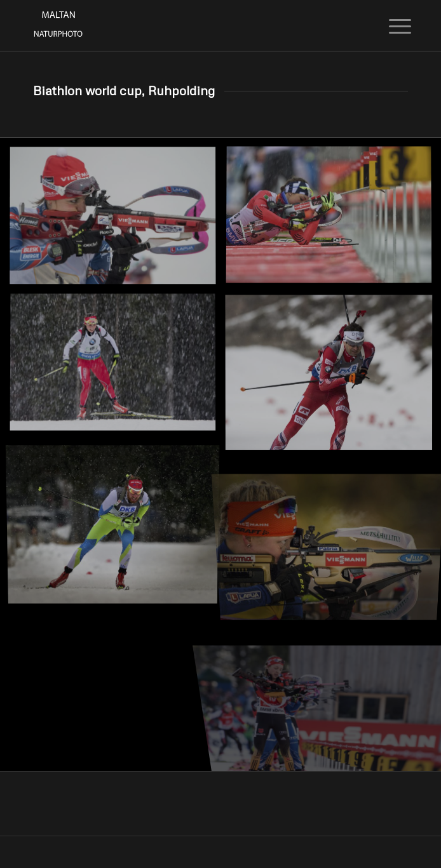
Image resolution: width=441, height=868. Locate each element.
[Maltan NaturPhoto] (183, 25)
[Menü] (390, 27)
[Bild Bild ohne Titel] (118, 221)
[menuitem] (390, 27)
